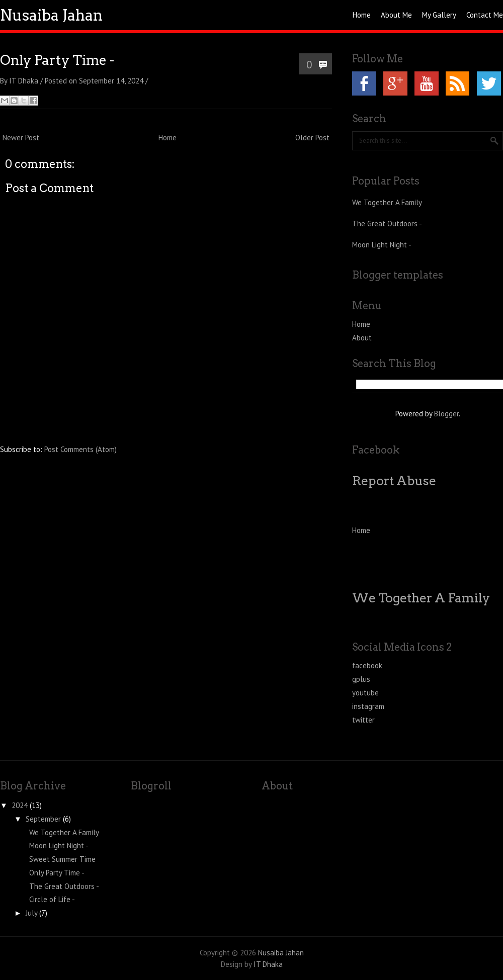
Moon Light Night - (382, 245)
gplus (361, 679)
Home (362, 15)
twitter (363, 720)
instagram (368, 706)
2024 (20, 805)
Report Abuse (394, 481)
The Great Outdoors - (387, 224)
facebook (367, 665)
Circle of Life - (52, 899)
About (362, 338)
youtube (365, 693)
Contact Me (485, 15)
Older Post (312, 138)
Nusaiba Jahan (51, 15)
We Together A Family (387, 202)
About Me (396, 15)
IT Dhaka (268, 964)
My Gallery (439, 15)
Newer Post (21, 138)
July (31, 913)
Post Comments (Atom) (80, 449)
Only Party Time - (57, 60)
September (43, 819)
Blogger (446, 414)
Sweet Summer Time (62, 859)
